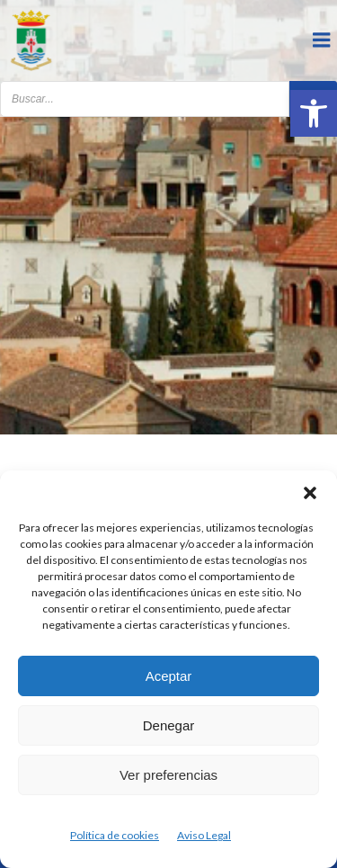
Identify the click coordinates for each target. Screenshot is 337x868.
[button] (314, 113)
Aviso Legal (204, 835)
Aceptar (169, 676)
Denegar (169, 725)
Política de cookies (115, 835)
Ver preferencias (168, 775)
